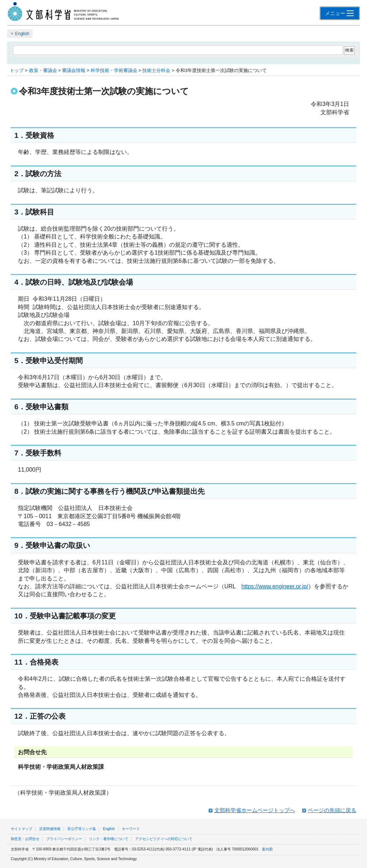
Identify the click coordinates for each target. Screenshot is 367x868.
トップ (17, 70)
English (22, 34)
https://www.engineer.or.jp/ (275, 586)
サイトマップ (22, 829)
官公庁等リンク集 (82, 829)
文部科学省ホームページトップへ (255, 810)
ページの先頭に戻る (332, 810)
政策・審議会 (43, 70)
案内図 (267, 849)
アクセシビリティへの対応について (164, 839)
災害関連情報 (50, 829)
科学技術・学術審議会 (114, 70)
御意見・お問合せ (25, 839)
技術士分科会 (156, 70)
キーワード (131, 829)
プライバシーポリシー (64, 839)
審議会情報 (74, 70)
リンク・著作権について (109, 839)
